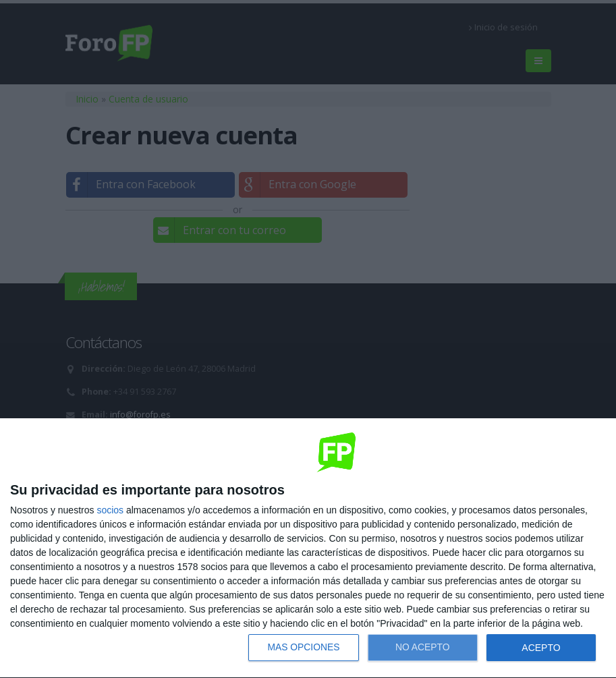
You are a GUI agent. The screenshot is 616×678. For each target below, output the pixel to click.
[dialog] (308, 548)
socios (110, 510)
